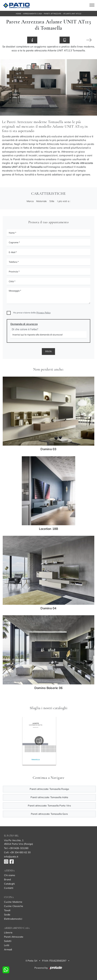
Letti (7, 945)
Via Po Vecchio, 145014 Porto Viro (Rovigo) (18, 842)
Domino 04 (48, 608)
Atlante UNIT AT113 (72, 14)
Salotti (8, 941)
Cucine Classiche (14, 906)
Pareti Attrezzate (53, 14)
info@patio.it (11, 857)
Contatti (9, 888)
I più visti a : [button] (64, 201)
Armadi (8, 949)
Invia (48, 351)
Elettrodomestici (13, 919)
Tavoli (7, 910)
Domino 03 (48, 449)
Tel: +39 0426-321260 (16, 848)
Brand (7, 879)
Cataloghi (9, 884)
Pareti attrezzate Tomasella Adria (49, 797)
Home (19, 14)
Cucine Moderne (13, 902)
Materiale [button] (41, 201)
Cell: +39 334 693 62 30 (17, 852)
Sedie (7, 915)
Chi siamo (10, 875)
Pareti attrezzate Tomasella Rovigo (49, 789)
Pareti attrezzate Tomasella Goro (49, 814)
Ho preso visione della (32, 313)
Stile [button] (52, 201)
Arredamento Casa (32, 14)
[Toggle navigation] (92, 5)
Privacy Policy (44, 313)
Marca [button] (30, 201)
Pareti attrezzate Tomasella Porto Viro (49, 806)
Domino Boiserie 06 (49, 688)
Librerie (8, 933)
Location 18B (49, 529)
